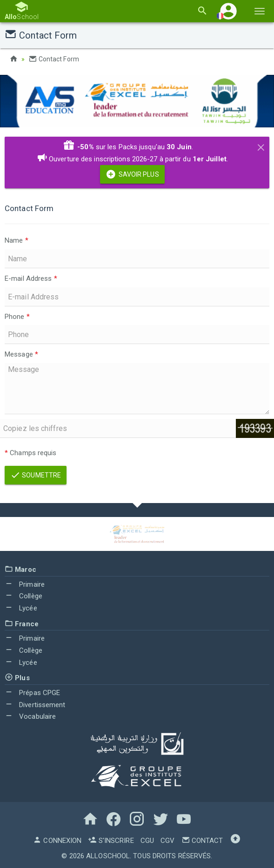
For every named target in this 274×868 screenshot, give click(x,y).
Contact (202, 840)
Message (21, 354)
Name (17, 240)
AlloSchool (108, 855)
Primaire (25, 584)
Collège (23, 596)
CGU (147, 840)
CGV (167, 840)
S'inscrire (111, 840)
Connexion (57, 840)
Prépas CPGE (32, 692)
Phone (17, 316)
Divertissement (35, 704)
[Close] (261, 146)
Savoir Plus (132, 174)
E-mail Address (31, 278)
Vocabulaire (30, 716)
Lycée (21, 608)
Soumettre (36, 475)
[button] (228, 11)
